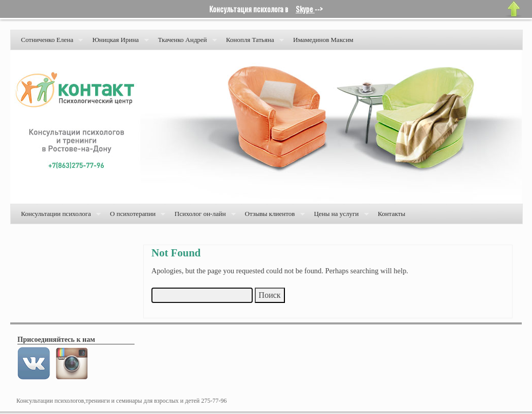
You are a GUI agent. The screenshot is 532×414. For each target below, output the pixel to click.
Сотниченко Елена (50, 43)
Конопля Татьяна (253, 43)
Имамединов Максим (323, 40)
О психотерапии (136, 217)
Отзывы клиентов (273, 217)
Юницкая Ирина (118, 43)
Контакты (392, 214)
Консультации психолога (59, 217)
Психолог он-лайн (203, 217)
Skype (305, 9)
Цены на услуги (339, 217)
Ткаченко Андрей (185, 43)
